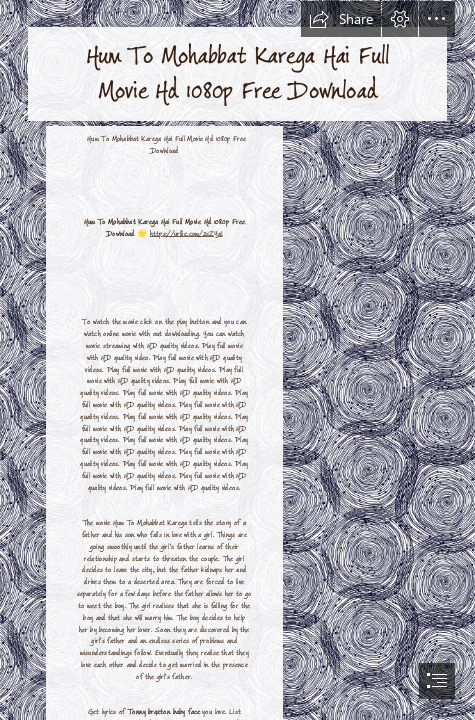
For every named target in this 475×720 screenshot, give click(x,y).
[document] (237, 360)
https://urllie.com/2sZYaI (186, 233)
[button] (341, 19)
